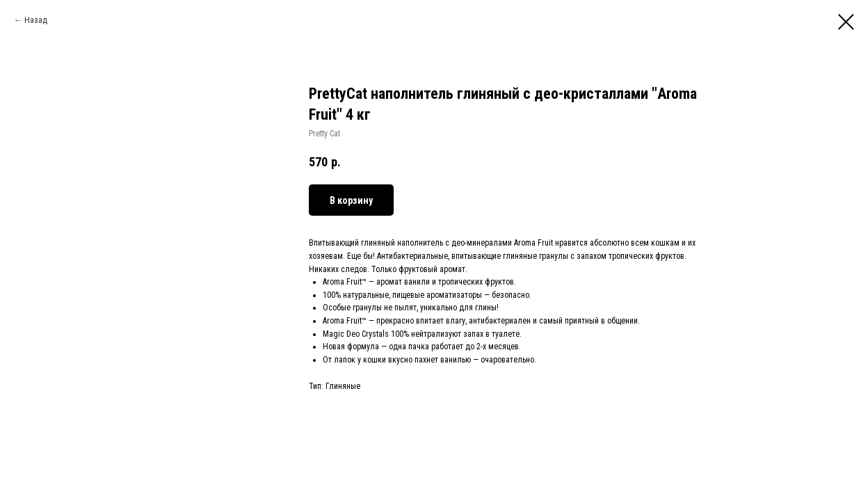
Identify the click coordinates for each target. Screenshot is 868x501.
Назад (36, 20)
